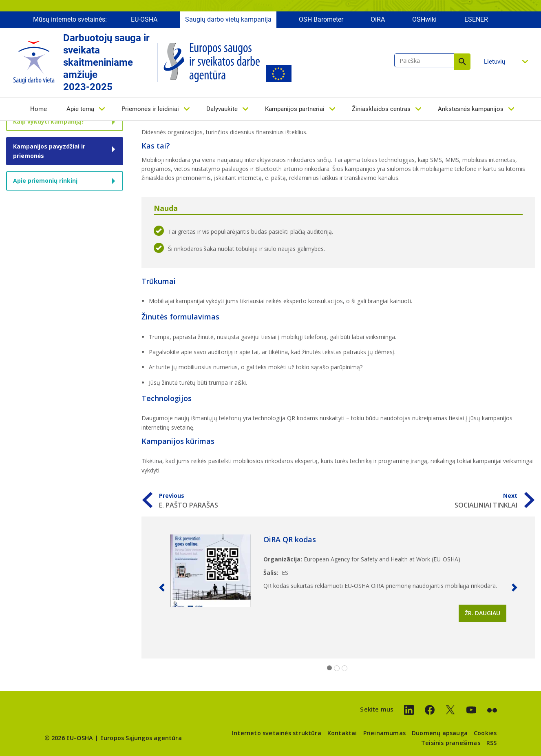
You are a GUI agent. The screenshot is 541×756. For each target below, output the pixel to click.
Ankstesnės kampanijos (471, 109)
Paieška (462, 62)
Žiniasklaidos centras (381, 109)
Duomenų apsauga (440, 733)
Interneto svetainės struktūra (277, 733)
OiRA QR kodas (290, 539)
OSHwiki (424, 19)
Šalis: (271, 573)
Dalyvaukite (222, 109)
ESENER (476, 19)
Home (39, 109)
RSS (492, 743)
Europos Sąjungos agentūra (141, 738)
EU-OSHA (144, 19)
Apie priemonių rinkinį (45, 181)
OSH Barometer (321, 19)
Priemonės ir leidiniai (150, 109)
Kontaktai (342, 733)
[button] (162, 588)
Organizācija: (283, 559)
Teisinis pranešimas (451, 743)
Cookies (485, 733)
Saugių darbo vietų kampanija (228, 19)
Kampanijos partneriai (295, 109)
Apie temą (80, 109)
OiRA (378, 19)
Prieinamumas (384, 733)
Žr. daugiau (482, 613)
